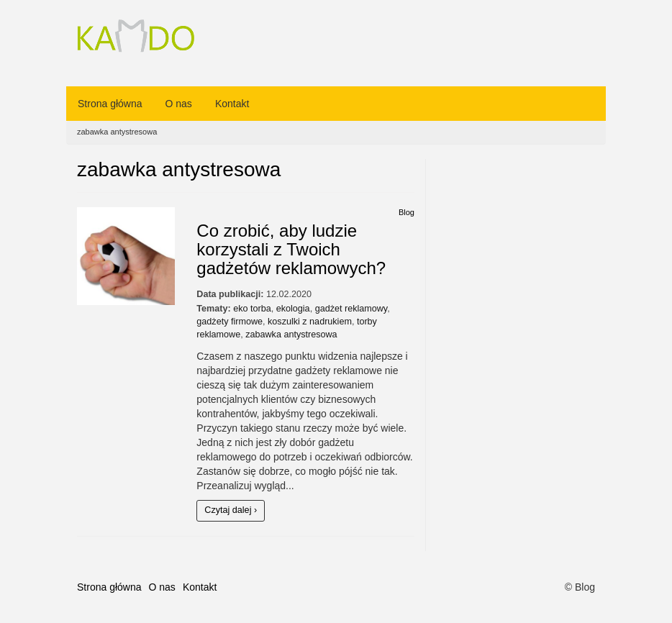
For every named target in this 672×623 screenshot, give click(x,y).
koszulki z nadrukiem (310, 322)
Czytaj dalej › (231, 510)
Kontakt (232, 104)
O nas (179, 104)
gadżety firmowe (230, 322)
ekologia (293, 309)
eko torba (252, 309)
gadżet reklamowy (351, 309)
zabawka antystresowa (291, 335)
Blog (407, 212)
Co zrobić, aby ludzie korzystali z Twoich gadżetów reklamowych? (291, 250)
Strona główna (110, 104)
